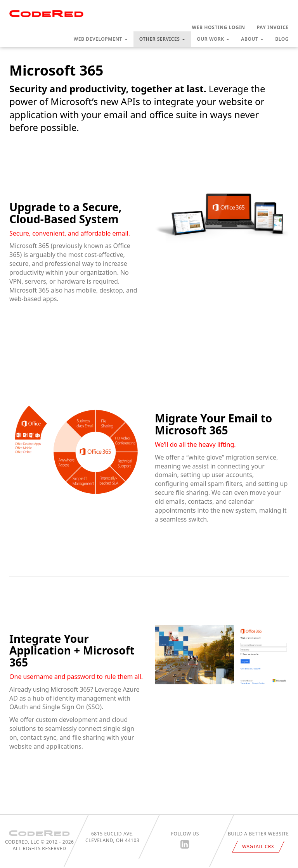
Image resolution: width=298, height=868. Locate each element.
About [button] (252, 39)
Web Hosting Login (219, 27)
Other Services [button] (162, 39)
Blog (282, 39)
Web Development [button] (101, 39)
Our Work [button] (213, 39)
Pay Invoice (273, 27)
